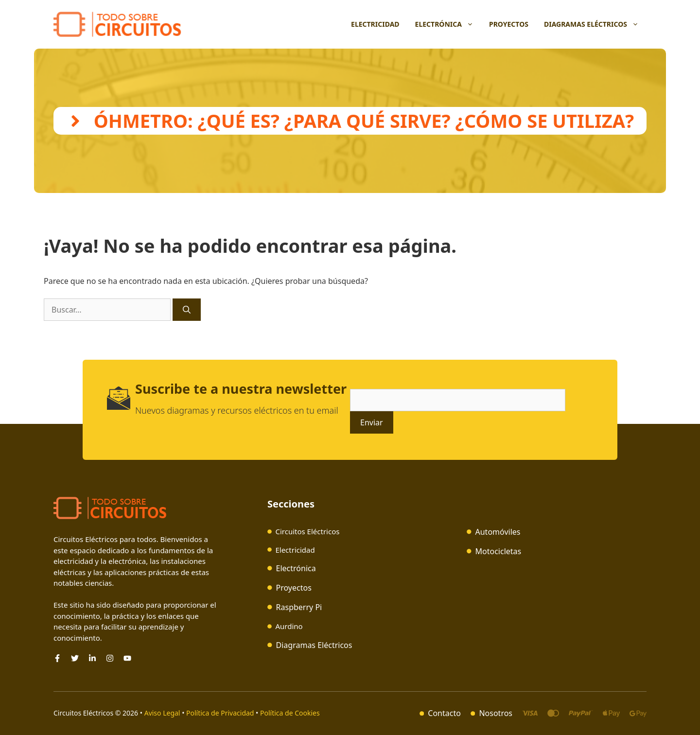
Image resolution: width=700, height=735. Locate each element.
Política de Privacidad (220, 713)
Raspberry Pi (299, 607)
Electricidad (375, 24)
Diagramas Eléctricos (595, 24)
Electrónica (448, 24)
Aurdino (289, 626)
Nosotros (496, 713)
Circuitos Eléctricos (307, 531)
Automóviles (498, 532)
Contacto (444, 713)
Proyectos (509, 24)
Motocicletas (499, 551)
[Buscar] (187, 310)
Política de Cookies (290, 713)
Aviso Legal (163, 713)
